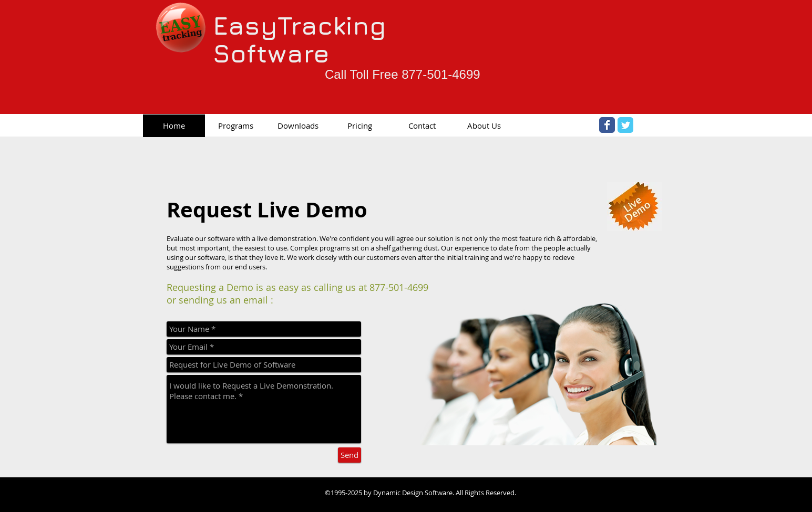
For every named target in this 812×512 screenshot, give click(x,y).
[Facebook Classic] (607, 125)
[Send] (350, 455)
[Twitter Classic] (625, 125)
